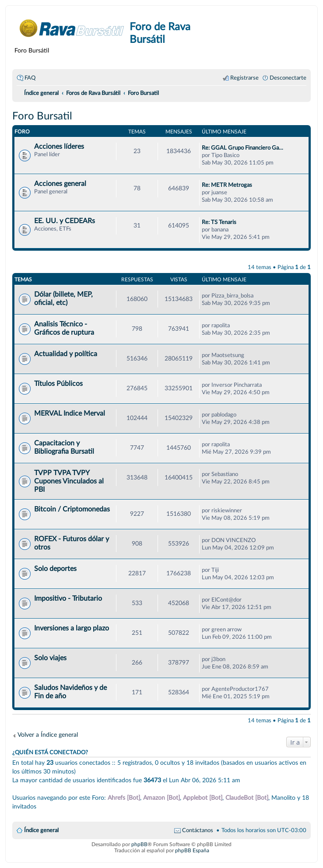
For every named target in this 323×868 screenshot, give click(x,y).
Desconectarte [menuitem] (288, 78)
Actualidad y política (66, 354)
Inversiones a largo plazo (72, 628)
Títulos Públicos (58, 384)
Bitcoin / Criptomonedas (72, 509)
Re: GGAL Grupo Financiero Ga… (242, 148)
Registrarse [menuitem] (244, 78)
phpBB (139, 844)
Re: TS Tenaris (219, 222)
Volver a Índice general (48, 735)
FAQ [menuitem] (30, 78)
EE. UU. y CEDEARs (65, 221)
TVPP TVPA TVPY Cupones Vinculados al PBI (69, 481)
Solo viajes (50, 658)
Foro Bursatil (42, 116)
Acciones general (60, 184)
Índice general (41, 830)
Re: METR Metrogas (227, 185)
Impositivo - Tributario (68, 598)
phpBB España (192, 850)
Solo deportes (55, 569)
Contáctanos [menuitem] (198, 830)
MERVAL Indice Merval (70, 413)
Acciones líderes (59, 147)
